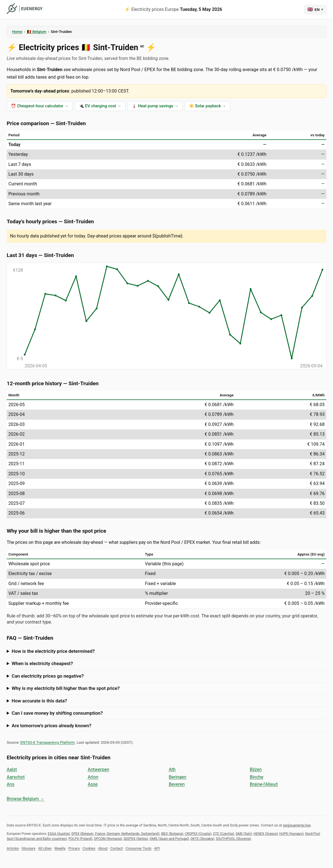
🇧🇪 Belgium (37, 31)
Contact (117, 848)
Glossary (28, 848)
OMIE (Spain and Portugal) (169, 839)
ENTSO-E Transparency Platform (48, 742)
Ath (172, 769)
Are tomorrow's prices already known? (51, 726)
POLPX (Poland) (80, 839)
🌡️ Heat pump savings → (155, 106)
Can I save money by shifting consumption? (57, 713)
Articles (13, 848)
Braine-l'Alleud (264, 784)
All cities (45, 848)
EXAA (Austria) (59, 834)
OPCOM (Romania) (108, 839)
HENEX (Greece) (266, 834)
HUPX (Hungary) (292, 834)
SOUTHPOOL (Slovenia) (233, 839)
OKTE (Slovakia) (202, 839)
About (103, 848)
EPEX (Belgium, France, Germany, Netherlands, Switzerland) (115, 834)
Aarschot (16, 777)
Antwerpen (98, 769)
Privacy (74, 848)
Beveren (177, 784)
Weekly (60, 848)
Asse (93, 784)
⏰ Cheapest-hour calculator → (40, 106)
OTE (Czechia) (224, 834)
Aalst (12, 769)
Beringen (178, 777)
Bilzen (256, 769)
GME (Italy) (244, 834)
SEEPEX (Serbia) (136, 839)
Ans (11, 784)
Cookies (89, 848)
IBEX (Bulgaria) (172, 834)
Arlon (93, 777)
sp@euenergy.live (297, 825)
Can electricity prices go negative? (48, 676)
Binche (257, 777)
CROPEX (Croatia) (198, 834)
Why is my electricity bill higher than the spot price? (66, 688)
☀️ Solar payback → (208, 106)
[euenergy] (25, 9)
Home (17, 31)
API (157, 848)
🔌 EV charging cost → (100, 106)
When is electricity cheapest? (42, 663)
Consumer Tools (139, 848)
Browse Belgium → (26, 799)
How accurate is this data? (39, 701)
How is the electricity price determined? (53, 651)
